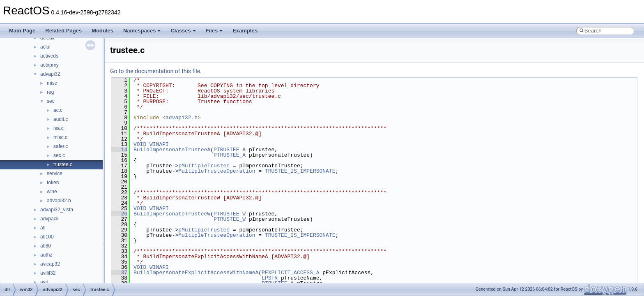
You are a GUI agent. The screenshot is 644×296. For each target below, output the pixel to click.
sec (51, 101)
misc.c (60, 137)
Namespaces (142, 31)
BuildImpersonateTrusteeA (172, 150)
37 (119, 273)
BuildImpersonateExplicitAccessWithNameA (196, 273)
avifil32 (48, 273)
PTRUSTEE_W (230, 214)
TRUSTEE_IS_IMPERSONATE (300, 171)
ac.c (58, 110)
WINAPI (159, 144)
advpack (49, 219)
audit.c (61, 119)
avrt (44, 282)
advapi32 (50, 74)
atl (43, 228)
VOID (140, 144)
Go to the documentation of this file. (156, 71)
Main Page (22, 31)
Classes (183, 31)
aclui (45, 47)
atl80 (46, 246)
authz (46, 255)
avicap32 (50, 264)
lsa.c (59, 128)
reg (50, 92)
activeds (49, 56)
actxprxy (49, 65)
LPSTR (270, 278)
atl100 (47, 237)
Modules (102, 31)
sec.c (59, 155)
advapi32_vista (57, 210)
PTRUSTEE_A (230, 150)
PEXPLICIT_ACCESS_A (290, 273)
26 (119, 214)
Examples (245, 31)
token (53, 183)
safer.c (61, 146)
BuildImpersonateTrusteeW (172, 214)
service (55, 173)
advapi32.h (59, 201)
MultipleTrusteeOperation (217, 171)
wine (52, 192)
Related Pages (63, 31)
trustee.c (63, 164)
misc (52, 83)
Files (214, 31)
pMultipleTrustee (204, 166)
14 (119, 150)
